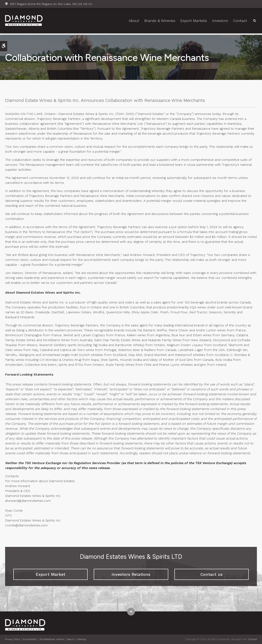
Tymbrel (252, 639)
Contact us (211, 574)
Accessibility (30, 639)
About (134, 22)
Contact (240, 22)
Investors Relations (131, 574)
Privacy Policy (13, 639)
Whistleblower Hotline (52, 639)
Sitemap (82, 639)
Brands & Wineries (160, 22)
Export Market (51, 574)
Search (71, 639)
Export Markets (194, 22)
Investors (220, 22)
